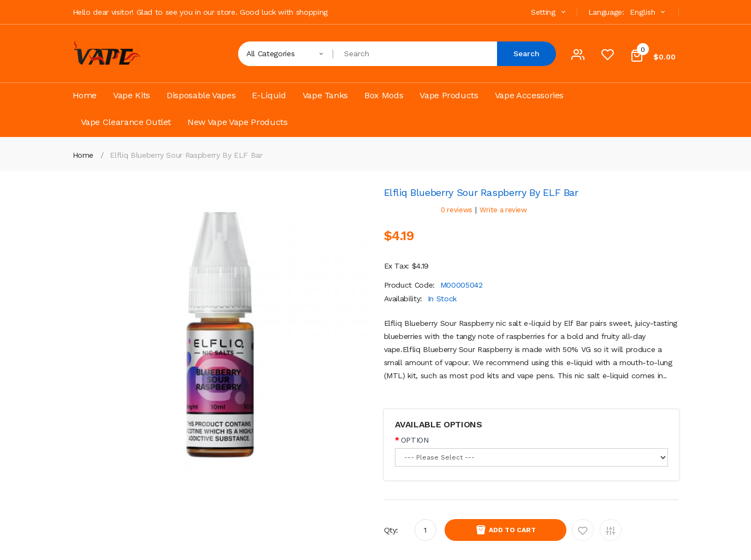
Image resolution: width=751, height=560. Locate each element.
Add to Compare (611, 530)
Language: (606, 12)
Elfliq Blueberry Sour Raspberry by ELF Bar (186, 155)
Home (83, 155)
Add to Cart (512, 530)
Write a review (503, 210)
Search (527, 53)
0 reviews (457, 210)
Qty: (391, 530)
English (649, 12)
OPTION (415, 440)
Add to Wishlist (583, 530)
